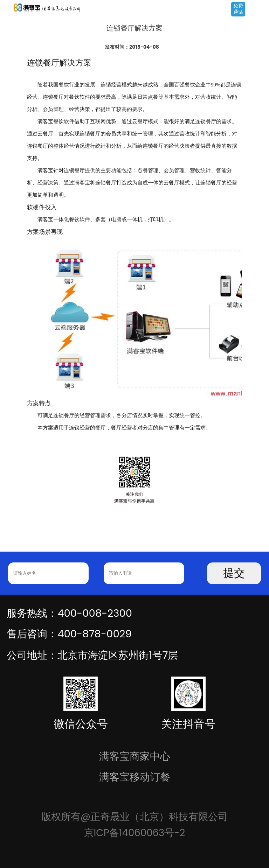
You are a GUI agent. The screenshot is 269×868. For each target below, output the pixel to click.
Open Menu (260, 9)
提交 (234, 573)
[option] (134, 478)
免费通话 (238, 9)
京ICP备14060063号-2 (135, 833)
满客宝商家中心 (135, 756)
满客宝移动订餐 (135, 777)
